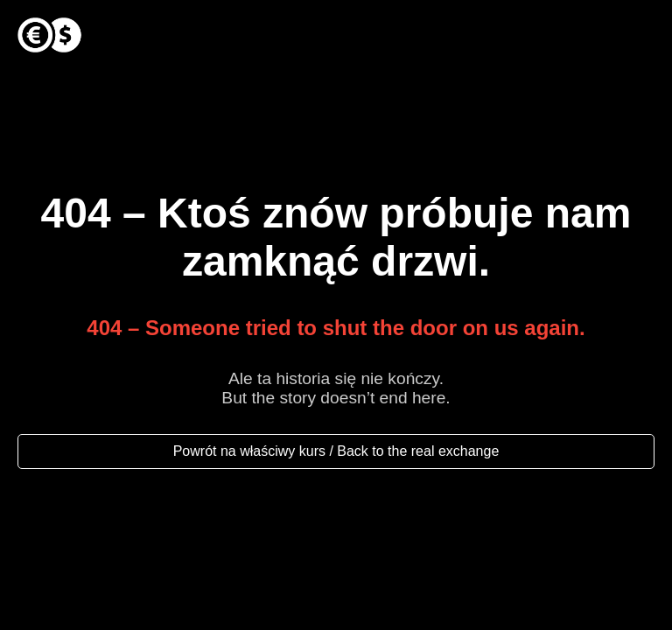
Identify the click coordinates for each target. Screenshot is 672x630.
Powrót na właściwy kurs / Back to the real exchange (336, 451)
